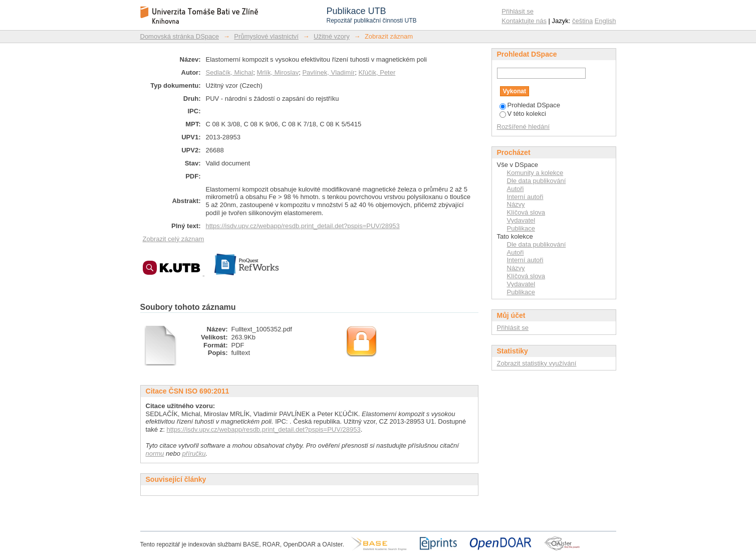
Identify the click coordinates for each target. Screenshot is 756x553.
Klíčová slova (526, 212)
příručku (194, 453)
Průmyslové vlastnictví (266, 36)
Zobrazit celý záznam (174, 239)
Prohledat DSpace (530, 105)
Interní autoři (525, 197)
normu (155, 453)
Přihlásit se (518, 11)
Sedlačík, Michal (230, 72)
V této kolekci (523, 114)
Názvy (516, 204)
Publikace (521, 228)
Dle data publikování (537, 181)
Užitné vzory (332, 36)
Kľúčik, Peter (377, 72)
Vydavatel (521, 220)
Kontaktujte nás (524, 21)
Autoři (516, 189)
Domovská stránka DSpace (180, 36)
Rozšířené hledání (524, 127)
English (605, 21)
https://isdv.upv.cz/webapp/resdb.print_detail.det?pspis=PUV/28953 (303, 226)
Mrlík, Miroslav (278, 72)
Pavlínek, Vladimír (328, 72)
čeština (582, 21)
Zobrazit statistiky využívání (537, 363)
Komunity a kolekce (535, 173)
